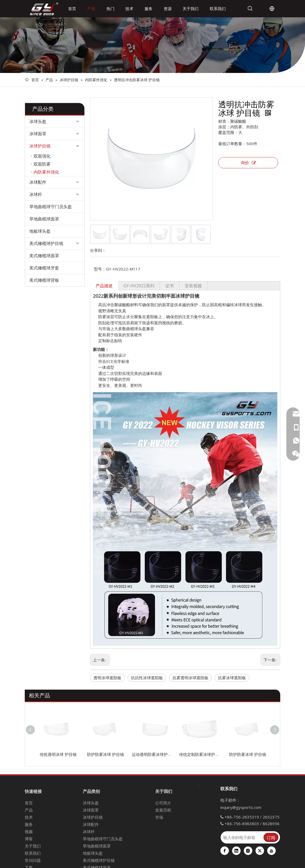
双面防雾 (42, 164)
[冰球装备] (152, 45)
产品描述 (104, 286)
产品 (29, 810)
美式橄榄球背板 (44, 280)
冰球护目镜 (40, 146)
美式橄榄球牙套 (44, 268)
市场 (159, 817)
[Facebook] (225, 851)
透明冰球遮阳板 (107, 678)
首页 (29, 803)
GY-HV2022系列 (139, 286)
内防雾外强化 (46, 172)
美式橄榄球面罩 (44, 256)
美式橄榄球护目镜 (46, 243)
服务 (29, 824)
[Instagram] (248, 851)
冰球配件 (38, 182)
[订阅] (271, 837)
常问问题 (33, 860)
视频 (29, 832)
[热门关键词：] (250, 9)
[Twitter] (260, 851)
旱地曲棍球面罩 (44, 219)
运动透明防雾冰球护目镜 (153, 754)
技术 (29, 817)
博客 (29, 839)
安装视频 (193, 286)
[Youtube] (271, 851)
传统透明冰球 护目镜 (58, 754)
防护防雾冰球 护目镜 (106, 754)
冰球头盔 (38, 121)
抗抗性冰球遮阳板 (147, 678)
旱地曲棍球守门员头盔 (51, 207)
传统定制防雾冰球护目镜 (200, 754)
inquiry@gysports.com (241, 807)
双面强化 (42, 156)
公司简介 (163, 803)
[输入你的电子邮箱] (242, 837)
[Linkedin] (236, 851)
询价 (248, 163)
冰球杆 (36, 194)
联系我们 (33, 853)
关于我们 (33, 846)
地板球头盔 (40, 231)
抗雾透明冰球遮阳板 (190, 678)
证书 (170, 286)
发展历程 (163, 810)
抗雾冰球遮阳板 (232, 678)
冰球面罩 (38, 134)
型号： (100, 269)
